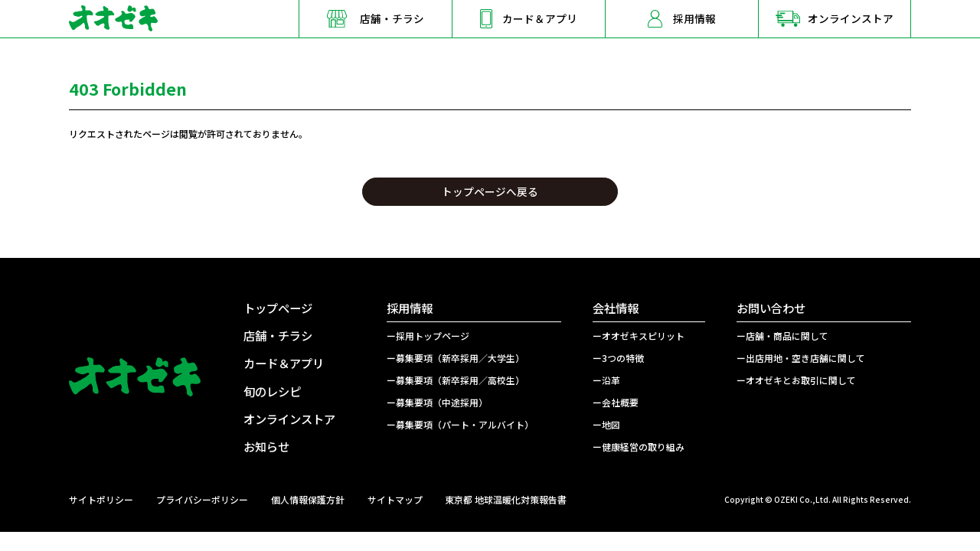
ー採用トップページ (428, 336)
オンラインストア (289, 419)
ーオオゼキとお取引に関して (796, 380)
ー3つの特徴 (618, 358)
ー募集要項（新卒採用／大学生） (456, 358)
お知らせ (266, 446)
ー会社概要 (616, 402)
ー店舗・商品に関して (782, 336)
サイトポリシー (101, 499)
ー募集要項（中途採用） (437, 402)
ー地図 (606, 424)
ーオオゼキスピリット (639, 336)
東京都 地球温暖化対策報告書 (506, 499)
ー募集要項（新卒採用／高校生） (456, 380)
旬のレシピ (272, 391)
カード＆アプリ (284, 363)
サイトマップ (395, 499)
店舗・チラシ (278, 335)
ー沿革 (606, 380)
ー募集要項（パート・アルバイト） (460, 424)
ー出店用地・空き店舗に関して (801, 358)
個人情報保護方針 (308, 499)
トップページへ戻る (490, 191)
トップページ (278, 308)
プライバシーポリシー (202, 499)
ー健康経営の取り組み (639, 447)
